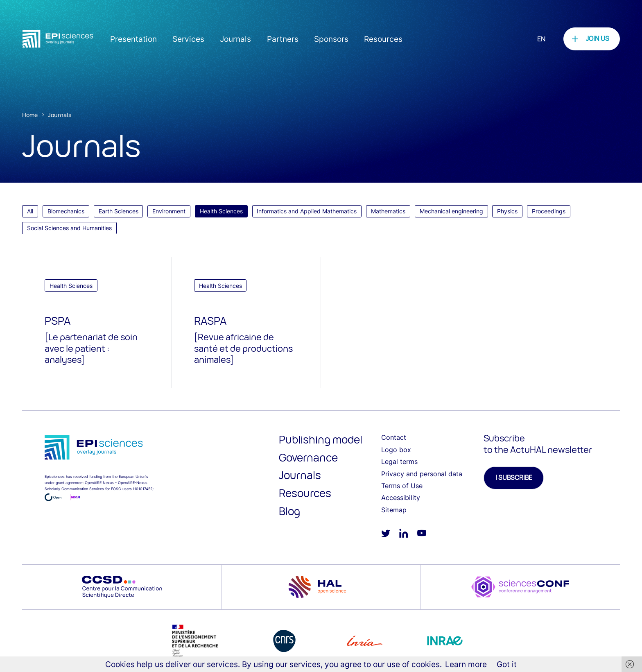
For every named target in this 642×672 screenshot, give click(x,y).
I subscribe (514, 478)
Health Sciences (221, 211)
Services (188, 39)
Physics (507, 211)
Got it (507, 664)
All (30, 211)
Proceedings (549, 211)
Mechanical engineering (451, 211)
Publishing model (321, 439)
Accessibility (401, 498)
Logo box (396, 450)
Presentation (133, 39)
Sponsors (331, 39)
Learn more (466, 664)
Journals (235, 39)
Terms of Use (402, 486)
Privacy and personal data (422, 474)
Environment (169, 211)
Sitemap (394, 510)
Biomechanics (66, 211)
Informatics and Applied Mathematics (307, 211)
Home (30, 115)
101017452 (143, 489)
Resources (383, 39)
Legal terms (399, 462)
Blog (289, 511)
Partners (283, 39)
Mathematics (388, 211)
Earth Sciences (119, 211)
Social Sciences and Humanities (69, 228)
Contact (394, 437)
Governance (308, 457)
